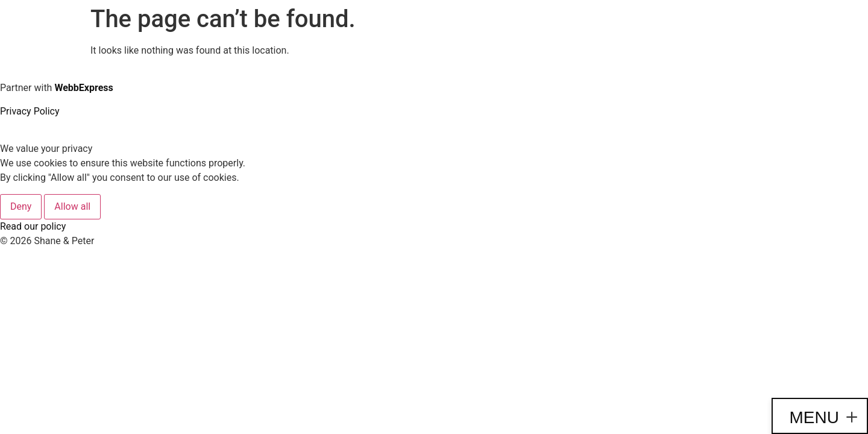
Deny (21, 206)
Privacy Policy (30, 111)
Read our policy (33, 226)
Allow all (72, 206)
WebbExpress (83, 88)
